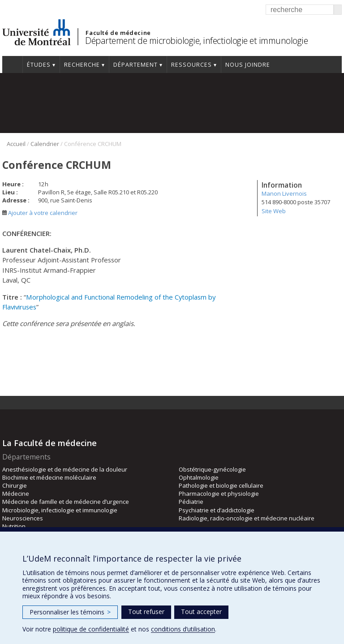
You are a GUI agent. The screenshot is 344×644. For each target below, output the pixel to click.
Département (135, 65)
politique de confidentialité (91, 629)
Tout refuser (146, 612)
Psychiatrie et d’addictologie (217, 510)
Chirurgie (15, 485)
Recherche (82, 65)
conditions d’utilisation (183, 629)
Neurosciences (23, 518)
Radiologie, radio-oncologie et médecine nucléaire (247, 518)
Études (39, 65)
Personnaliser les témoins (70, 612)
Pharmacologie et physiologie (219, 494)
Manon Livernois (284, 193)
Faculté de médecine (118, 33)
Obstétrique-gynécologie (212, 469)
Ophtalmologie (199, 477)
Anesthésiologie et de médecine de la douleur (65, 469)
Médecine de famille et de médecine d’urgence (66, 502)
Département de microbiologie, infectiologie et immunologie (196, 41)
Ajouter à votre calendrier (40, 213)
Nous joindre (248, 65)
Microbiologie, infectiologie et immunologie (60, 510)
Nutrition (14, 526)
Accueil (12, 64)
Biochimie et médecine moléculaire (49, 477)
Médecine (16, 494)
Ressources (191, 65)
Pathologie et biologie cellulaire (221, 485)
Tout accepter (201, 612)
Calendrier (45, 144)
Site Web (274, 211)
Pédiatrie (191, 502)
